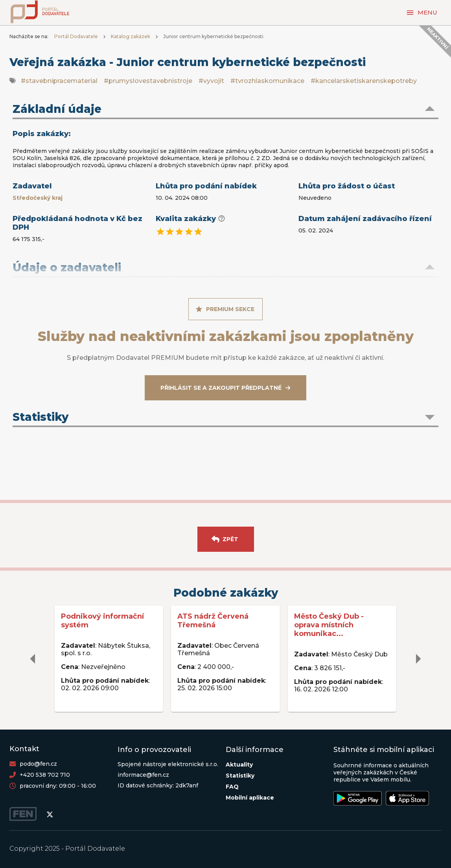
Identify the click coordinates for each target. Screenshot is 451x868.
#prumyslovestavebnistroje (148, 81)
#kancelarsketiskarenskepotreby (364, 81)
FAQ (232, 787)
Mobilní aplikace (250, 798)
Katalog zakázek (131, 36)
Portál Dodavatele (76, 36)
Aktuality (239, 765)
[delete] (33, 659)
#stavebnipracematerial (59, 81)
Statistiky (240, 776)
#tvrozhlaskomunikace (267, 81)
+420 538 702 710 (45, 775)
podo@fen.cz (38, 764)
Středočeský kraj (38, 198)
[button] (225, 110)
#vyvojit (211, 81)
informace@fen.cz (143, 775)
